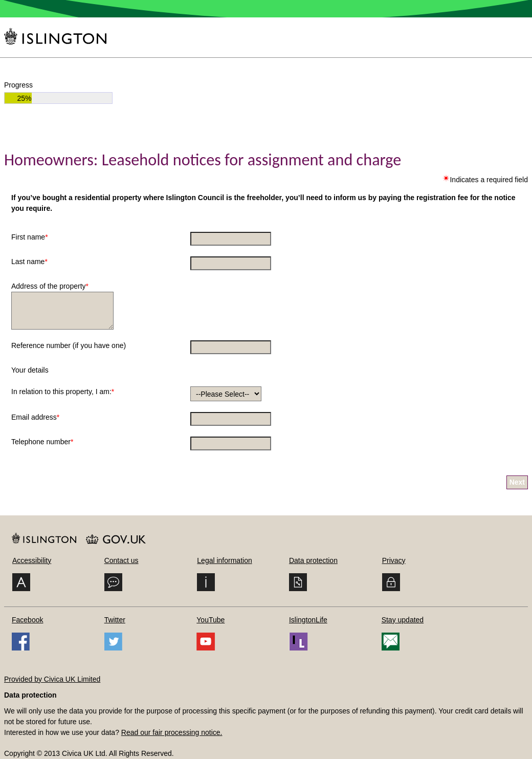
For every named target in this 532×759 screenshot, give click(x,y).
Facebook (27, 620)
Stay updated (403, 620)
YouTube (210, 620)
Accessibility (32, 560)
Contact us (121, 560)
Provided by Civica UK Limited (52, 679)
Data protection (313, 560)
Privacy (394, 560)
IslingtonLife (308, 620)
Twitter (115, 620)
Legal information (224, 560)
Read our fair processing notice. (172, 732)
